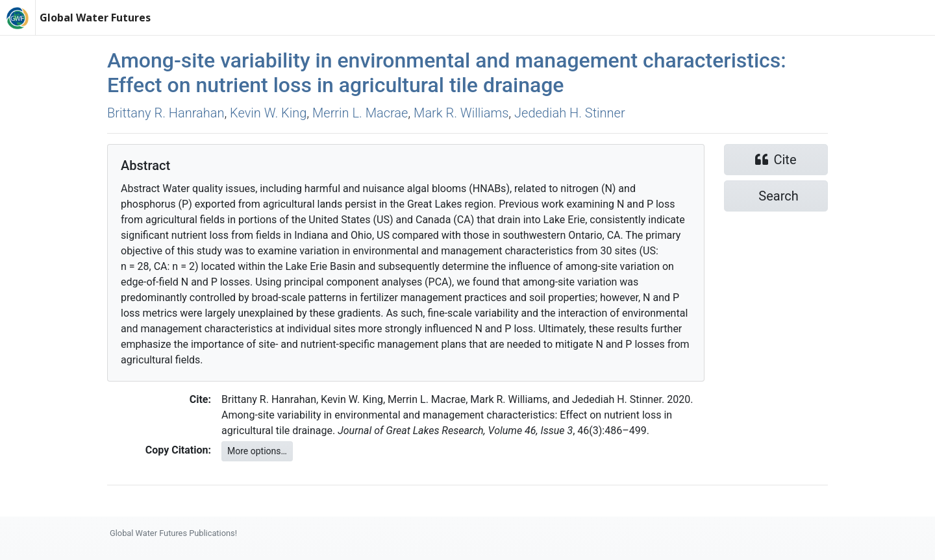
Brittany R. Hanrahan (166, 113)
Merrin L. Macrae (360, 113)
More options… (257, 451)
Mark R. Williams (461, 113)
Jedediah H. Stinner (570, 113)
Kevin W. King (268, 113)
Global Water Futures (95, 18)
